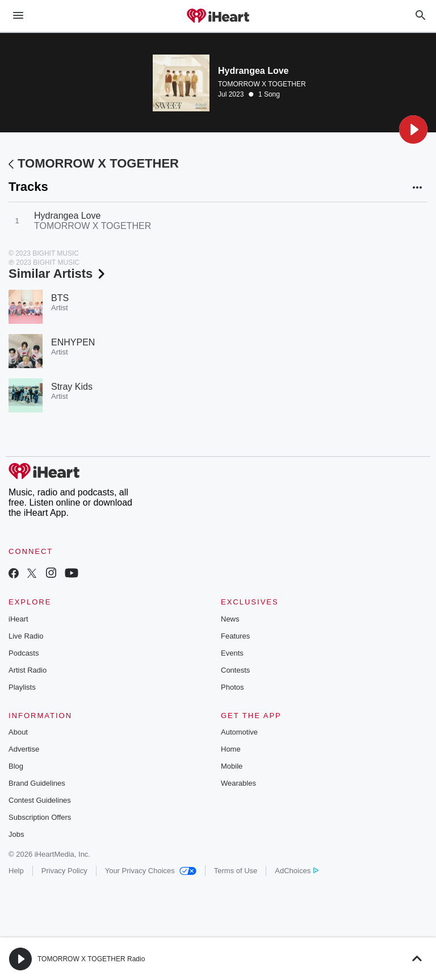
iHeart (18, 619)
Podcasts (24, 653)
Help (16, 871)
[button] (413, 130)
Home (231, 749)
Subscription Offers (40, 817)
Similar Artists (58, 274)
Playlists (22, 687)
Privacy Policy (64, 871)
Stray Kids (72, 387)
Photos (232, 687)
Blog (16, 766)
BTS (60, 298)
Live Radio (26, 636)
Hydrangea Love (67, 216)
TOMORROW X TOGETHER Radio (91, 959)
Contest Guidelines (40, 800)
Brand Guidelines (37, 783)
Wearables (238, 783)
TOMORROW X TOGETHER (262, 84)
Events (232, 653)
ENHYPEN (73, 342)
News (230, 619)
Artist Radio (28, 670)
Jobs (16, 834)
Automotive (239, 732)
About (18, 732)
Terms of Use (236, 871)
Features (235, 636)
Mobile (232, 766)
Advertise (24, 749)
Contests (235, 670)
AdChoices (297, 871)
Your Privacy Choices (151, 871)
